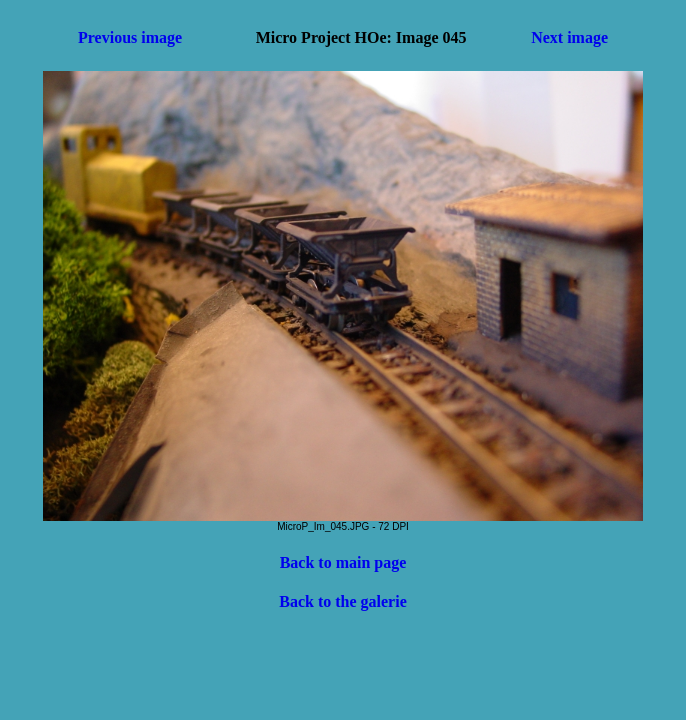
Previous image (130, 37)
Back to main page (343, 562)
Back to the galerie (343, 601)
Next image (569, 37)
